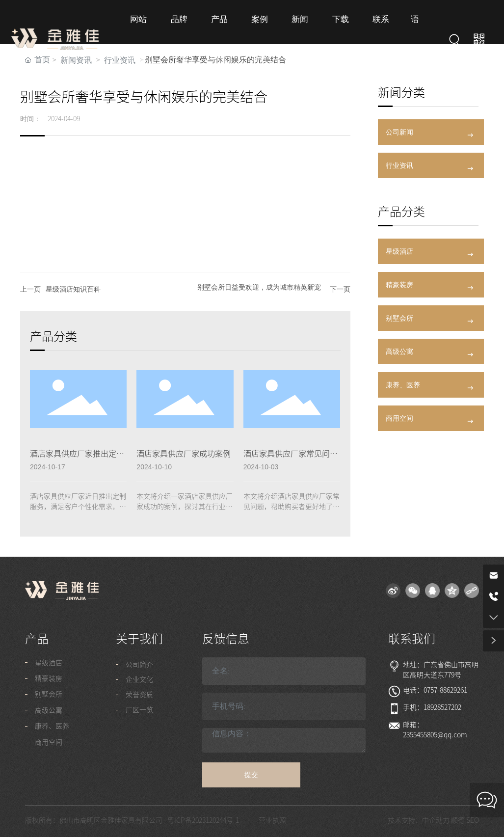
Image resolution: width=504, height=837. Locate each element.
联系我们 (379, 44)
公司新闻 (399, 132)
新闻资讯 (299, 44)
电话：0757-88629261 (435, 690)
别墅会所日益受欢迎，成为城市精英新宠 (259, 287)
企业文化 (139, 679)
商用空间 (399, 418)
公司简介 (139, 665)
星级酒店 (399, 251)
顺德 (458, 820)
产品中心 (219, 44)
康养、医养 (403, 385)
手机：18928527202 (432, 707)
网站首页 (139, 44)
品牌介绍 (179, 44)
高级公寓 (399, 351)
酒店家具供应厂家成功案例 (184, 454)
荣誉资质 (139, 695)
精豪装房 (399, 285)
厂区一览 (139, 710)
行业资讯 (399, 165)
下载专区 (339, 44)
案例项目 (259, 44)
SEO (473, 820)
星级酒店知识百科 (73, 289)
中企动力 (436, 820)
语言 (413, 44)
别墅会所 (399, 318)
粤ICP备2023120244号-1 (203, 820)
